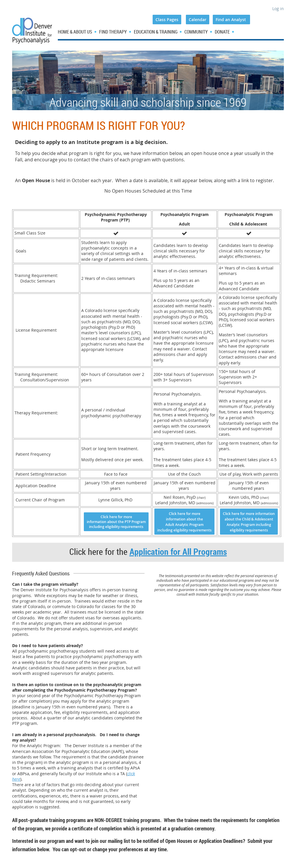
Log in (278, 9)
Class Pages (167, 20)
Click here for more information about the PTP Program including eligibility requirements (116, 522)
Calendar (198, 20)
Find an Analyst (231, 20)
